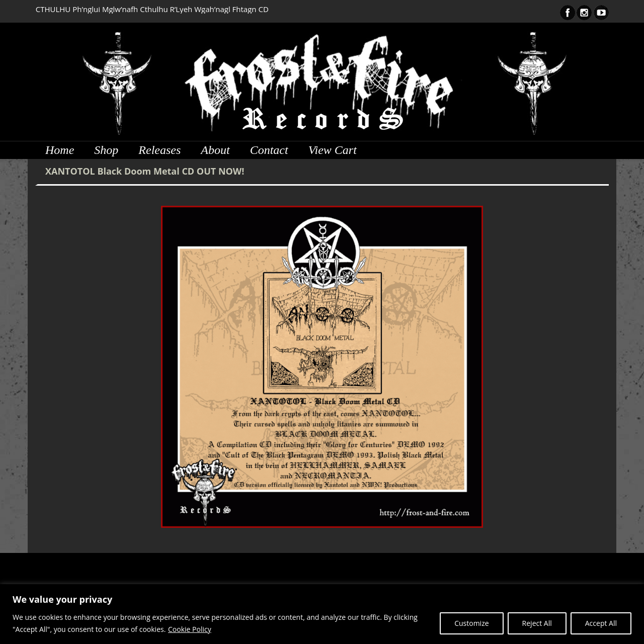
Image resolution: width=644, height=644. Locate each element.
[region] (322, 614)
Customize (471, 623)
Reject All (537, 623)
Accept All (601, 623)
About (215, 150)
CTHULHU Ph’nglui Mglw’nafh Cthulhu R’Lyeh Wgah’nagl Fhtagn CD (152, 9)
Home (60, 150)
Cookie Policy (190, 629)
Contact (269, 150)
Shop (106, 150)
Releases (159, 150)
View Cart (333, 150)
